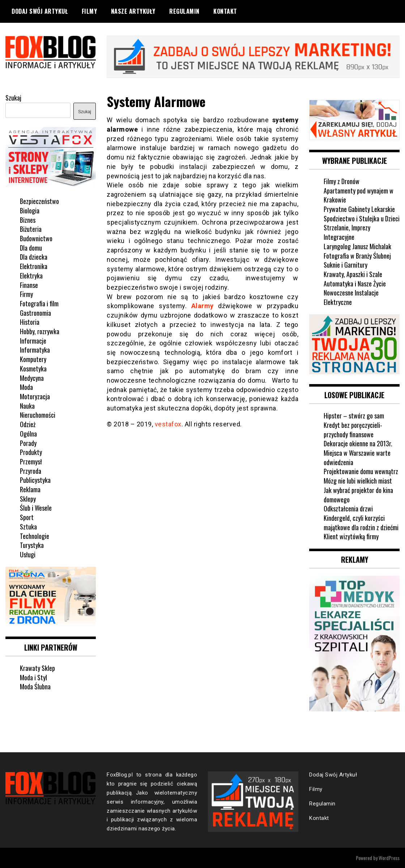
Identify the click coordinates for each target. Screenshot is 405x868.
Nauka (27, 406)
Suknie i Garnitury (346, 265)
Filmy (89, 11)
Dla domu (31, 248)
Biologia (30, 210)
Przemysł (31, 461)
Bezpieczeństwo (39, 201)
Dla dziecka (34, 257)
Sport (27, 517)
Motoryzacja (35, 396)
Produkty (31, 452)
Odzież (28, 424)
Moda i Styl (33, 677)
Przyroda (31, 471)
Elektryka (31, 276)
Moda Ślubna (35, 686)
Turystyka (32, 545)
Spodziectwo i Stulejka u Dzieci (362, 218)
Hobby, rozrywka (40, 331)
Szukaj (13, 98)
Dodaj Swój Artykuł (40, 11)
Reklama (30, 489)
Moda (26, 387)
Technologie (35, 536)
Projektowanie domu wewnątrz (361, 471)
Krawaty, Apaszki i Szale (353, 274)
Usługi (28, 554)
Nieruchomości (38, 415)
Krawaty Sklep (37, 668)
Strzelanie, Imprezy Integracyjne (347, 232)
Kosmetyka (33, 369)
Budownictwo (36, 238)
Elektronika (34, 266)
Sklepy (28, 499)
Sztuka (28, 527)
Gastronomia (35, 313)
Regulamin (184, 11)
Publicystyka (35, 480)
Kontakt (225, 11)
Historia (30, 322)
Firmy (26, 294)
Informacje (33, 341)
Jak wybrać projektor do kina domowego (358, 495)
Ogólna (28, 434)
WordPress (389, 858)
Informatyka (35, 350)
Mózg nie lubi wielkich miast (358, 481)
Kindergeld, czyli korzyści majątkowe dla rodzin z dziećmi (361, 523)
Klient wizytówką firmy (351, 536)
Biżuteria (31, 229)
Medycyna (32, 378)
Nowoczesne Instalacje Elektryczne (351, 297)
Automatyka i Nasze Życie (355, 284)
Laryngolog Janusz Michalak (357, 246)
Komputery (33, 359)
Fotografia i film (39, 303)
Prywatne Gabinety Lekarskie (359, 209)
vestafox (168, 424)
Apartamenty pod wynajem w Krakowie (359, 195)
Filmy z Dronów (342, 181)
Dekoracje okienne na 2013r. (358, 443)
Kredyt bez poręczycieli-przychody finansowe (353, 430)
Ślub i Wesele (36, 508)
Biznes (28, 220)
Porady (28, 443)
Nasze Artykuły (133, 11)
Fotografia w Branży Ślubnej (357, 256)
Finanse (29, 285)
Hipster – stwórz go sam (354, 416)
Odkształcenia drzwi (348, 509)
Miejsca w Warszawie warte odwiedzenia (357, 458)
